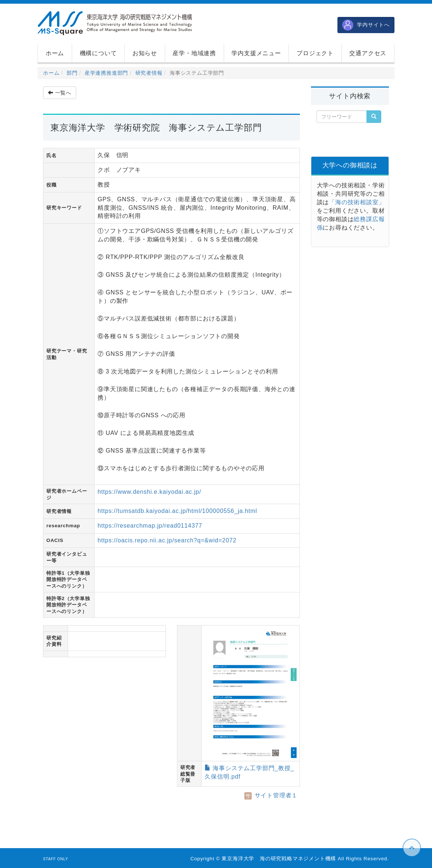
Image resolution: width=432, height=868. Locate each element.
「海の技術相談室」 (357, 202)
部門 (72, 73)
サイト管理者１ (271, 795)
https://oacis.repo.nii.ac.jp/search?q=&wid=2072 (167, 540)
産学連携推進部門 (106, 73)
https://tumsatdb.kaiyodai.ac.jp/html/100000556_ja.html (177, 511)
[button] (98, 53)
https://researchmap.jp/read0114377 (150, 526)
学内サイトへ (366, 25)
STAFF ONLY (56, 859)
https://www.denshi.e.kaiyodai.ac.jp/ (149, 492)
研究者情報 (149, 73)
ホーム (51, 73)
